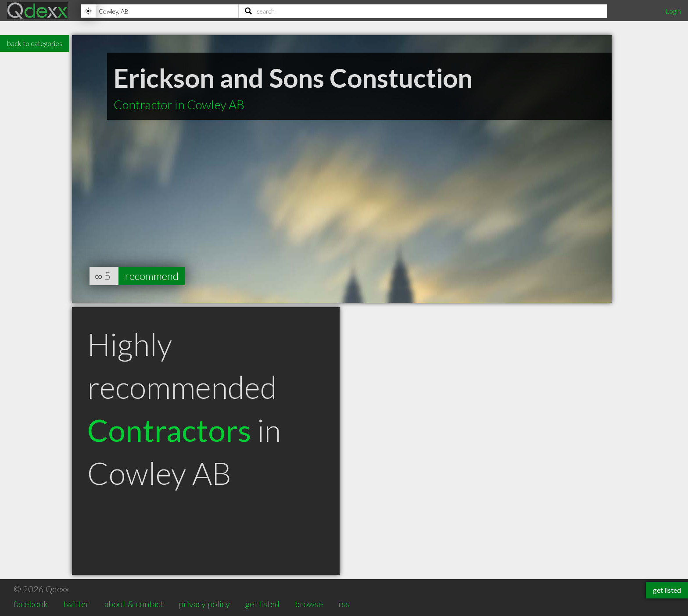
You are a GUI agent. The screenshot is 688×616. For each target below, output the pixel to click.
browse (309, 604)
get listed (262, 604)
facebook (31, 604)
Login (673, 11)
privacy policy (204, 604)
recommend (152, 276)
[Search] (423, 11)
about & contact (134, 604)
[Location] (159, 11)
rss (344, 604)
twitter (76, 604)
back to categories (35, 43)
